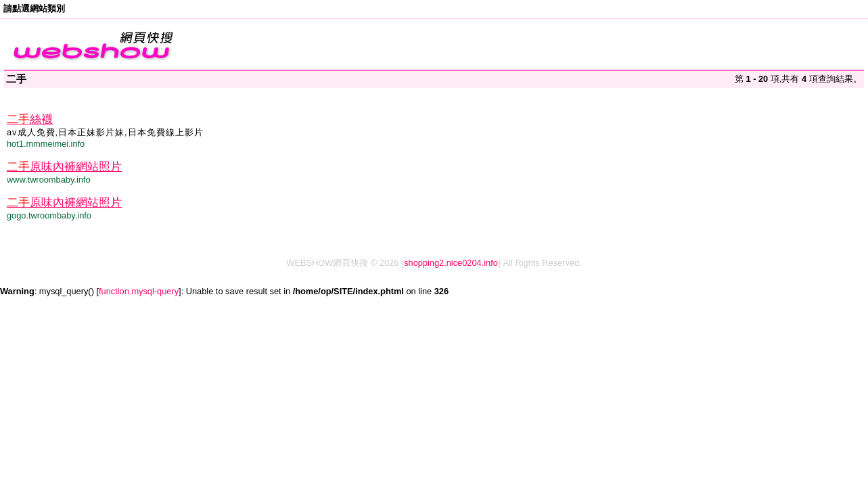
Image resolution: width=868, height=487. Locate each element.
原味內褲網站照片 (64, 167)
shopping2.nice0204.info (451, 263)
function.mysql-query (139, 291)
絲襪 (30, 119)
